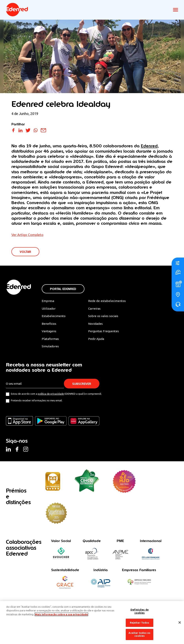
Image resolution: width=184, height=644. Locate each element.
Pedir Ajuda (96, 340)
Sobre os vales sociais (104, 317)
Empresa (48, 301)
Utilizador (49, 309)
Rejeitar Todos (140, 623)
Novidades (95, 325)
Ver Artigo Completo (28, 235)
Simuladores (51, 348)
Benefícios (49, 325)
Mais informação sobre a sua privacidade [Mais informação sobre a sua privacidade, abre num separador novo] (61, 614)
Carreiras (94, 309)
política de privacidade (51, 395)
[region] (92, 622)
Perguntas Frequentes (103, 332)
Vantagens (49, 332)
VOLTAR (26, 252)
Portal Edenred (63, 289)
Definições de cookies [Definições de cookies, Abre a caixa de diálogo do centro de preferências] (140, 611)
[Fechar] (180, 623)
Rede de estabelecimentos (106, 301)
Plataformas (51, 340)
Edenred (149, 146)
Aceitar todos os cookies (139, 634)
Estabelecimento (54, 317)
